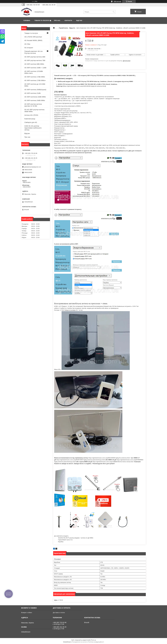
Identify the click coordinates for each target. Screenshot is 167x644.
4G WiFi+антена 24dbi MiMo (35, 100)
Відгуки (79, 20)
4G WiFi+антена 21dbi (32, 93)
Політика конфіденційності (96, 642)
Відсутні (72, 28)
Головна (27, 20)
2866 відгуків (117, 1)
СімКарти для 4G (31, 122)
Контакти (68, 20)
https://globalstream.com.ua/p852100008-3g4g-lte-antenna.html (109, 458)
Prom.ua (93, 640)
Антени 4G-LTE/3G (31, 115)
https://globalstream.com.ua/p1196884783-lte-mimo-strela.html (113, 462)
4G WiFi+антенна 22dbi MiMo (35, 97)
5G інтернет (29, 48)
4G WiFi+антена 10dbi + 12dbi (35, 68)
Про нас (57, 20)
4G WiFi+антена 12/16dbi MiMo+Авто (34, 72)
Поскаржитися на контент (80, 642)
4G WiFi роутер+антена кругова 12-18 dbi (33, 105)
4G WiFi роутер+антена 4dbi (35, 57)
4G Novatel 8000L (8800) (33, 40)
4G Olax (27, 44)
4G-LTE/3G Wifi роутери (33, 37)
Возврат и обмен (27, 613)
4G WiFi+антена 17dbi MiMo (35, 77)
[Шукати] (114, 12)
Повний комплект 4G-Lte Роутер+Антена (33, 52)
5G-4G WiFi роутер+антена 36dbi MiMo (34, 111)
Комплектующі (30, 119)
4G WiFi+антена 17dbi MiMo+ (35, 80)
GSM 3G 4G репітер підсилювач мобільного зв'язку (33, 128)
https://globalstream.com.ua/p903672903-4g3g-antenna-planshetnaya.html (81, 460)
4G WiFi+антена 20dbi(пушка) (35, 90)
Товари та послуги (42, 20)
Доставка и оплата (59, 613)
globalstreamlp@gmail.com (33, 167)
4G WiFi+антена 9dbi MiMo (34, 64)
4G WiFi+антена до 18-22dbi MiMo (35, 85)
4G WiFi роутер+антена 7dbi (35, 60)
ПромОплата (63, 28)
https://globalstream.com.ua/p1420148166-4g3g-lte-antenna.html (84, 86)
